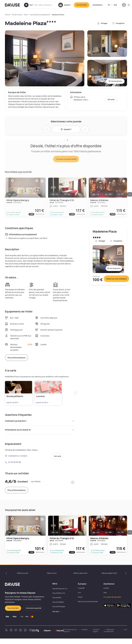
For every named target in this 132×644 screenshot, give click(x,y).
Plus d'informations (17, 358)
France (8, 15)
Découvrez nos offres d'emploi (88, 602)
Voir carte (111, 99)
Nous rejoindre (13, 608)
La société (81, 588)
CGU (125, 630)
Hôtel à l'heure (52, 573)
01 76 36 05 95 (13, 462)
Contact (106, 588)
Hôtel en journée (22, 573)
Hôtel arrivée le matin (80, 573)
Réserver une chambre (116, 279)
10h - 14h (12, 532)
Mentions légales (96, 631)
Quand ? (66, 129)
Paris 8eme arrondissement (40, 15)
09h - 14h (96, 532)
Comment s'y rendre (16, 456)
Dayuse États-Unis (59, 593)
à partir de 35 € (13, 403)
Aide (105, 593)
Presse (80, 597)
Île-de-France (17, 15)
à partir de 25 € (43, 403)
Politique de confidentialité (109, 631)
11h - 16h (67, 532)
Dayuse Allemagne (59, 606)
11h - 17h (121, 532)
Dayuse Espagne (58, 602)
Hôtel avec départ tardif (109, 573)
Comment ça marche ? (40, 421)
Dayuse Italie (57, 598)
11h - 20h (108, 532)
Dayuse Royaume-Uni (60, 589)
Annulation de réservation (112, 597)
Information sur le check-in (40, 430)
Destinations (98, 5)
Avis (79, 593)
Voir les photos (115, 81)
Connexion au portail (33, 608)
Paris (26, 15)
